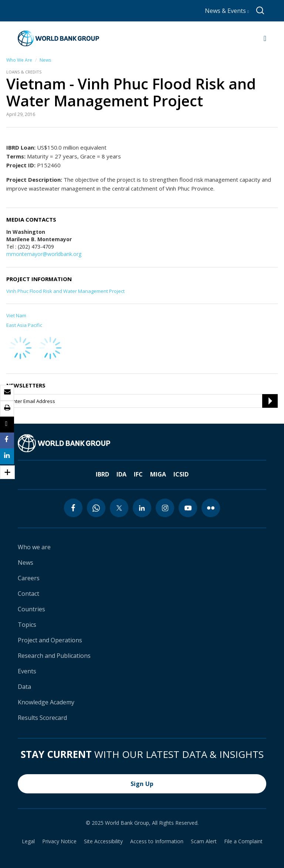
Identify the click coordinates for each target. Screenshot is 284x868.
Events (27, 671)
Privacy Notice (59, 841)
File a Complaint (243, 841)
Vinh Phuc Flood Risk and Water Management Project (65, 291)
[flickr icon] (211, 508)
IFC (138, 474)
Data (24, 687)
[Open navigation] (265, 38)
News (45, 60)
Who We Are (19, 60)
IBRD (102, 474)
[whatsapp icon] (96, 508)
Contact (28, 594)
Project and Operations (50, 640)
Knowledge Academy (46, 702)
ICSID (181, 474)
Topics (27, 625)
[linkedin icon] (142, 508)
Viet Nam (16, 315)
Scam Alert (204, 841)
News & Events (227, 11)
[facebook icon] (73, 508)
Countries (31, 609)
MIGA (158, 474)
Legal (28, 841)
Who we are (34, 547)
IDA (121, 474)
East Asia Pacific (24, 325)
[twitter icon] (119, 508)
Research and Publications (54, 656)
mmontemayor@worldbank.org (44, 254)
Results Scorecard (42, 718)
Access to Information (157, 841)
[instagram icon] (165, 508)
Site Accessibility (103, 841)
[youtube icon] (188, 508)
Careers (29, 578)
